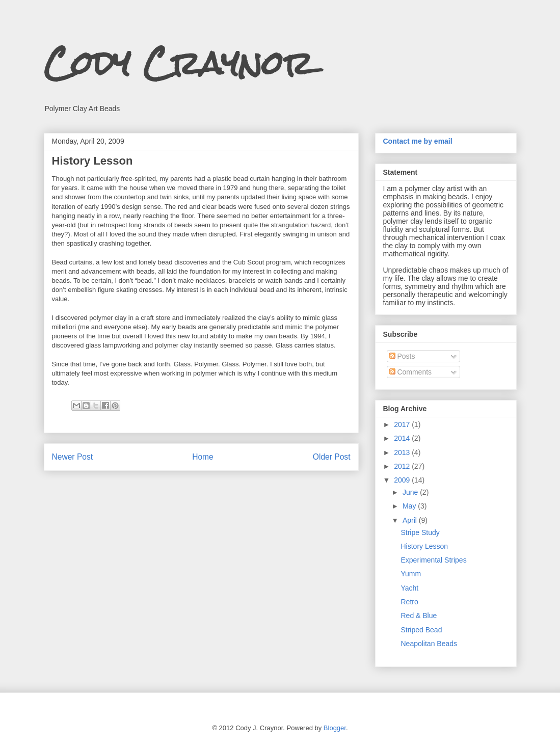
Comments (411, 372)
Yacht (409, 588)
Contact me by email (418, 141)
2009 (403, 480)
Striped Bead (421, 630)
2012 (403, 466)
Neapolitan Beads (429, 644)
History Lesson (424, 546)
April (411, 520)
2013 (403, 452)
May (410, 506)
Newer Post (73, 457)
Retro (409, 602)
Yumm (411, 574)
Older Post (332, 457)
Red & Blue (419, 616)
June (411, 492)
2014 (403, 438)
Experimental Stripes (433, 560)
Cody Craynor (179, 63)
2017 (403, 424)
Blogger (335, 728)
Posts (402, 356)
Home (203, 457)
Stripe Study (420, 532)
